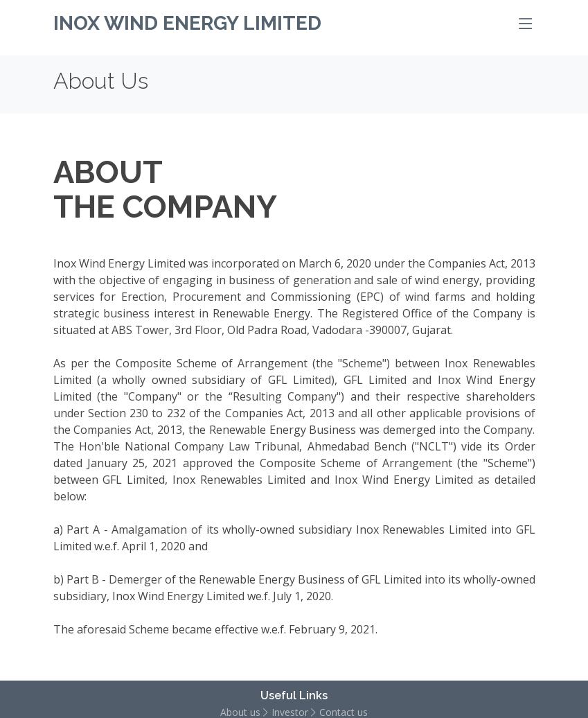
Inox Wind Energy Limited (187, 23)
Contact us (344, 713)
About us (240, 713)
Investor (290, 713)
